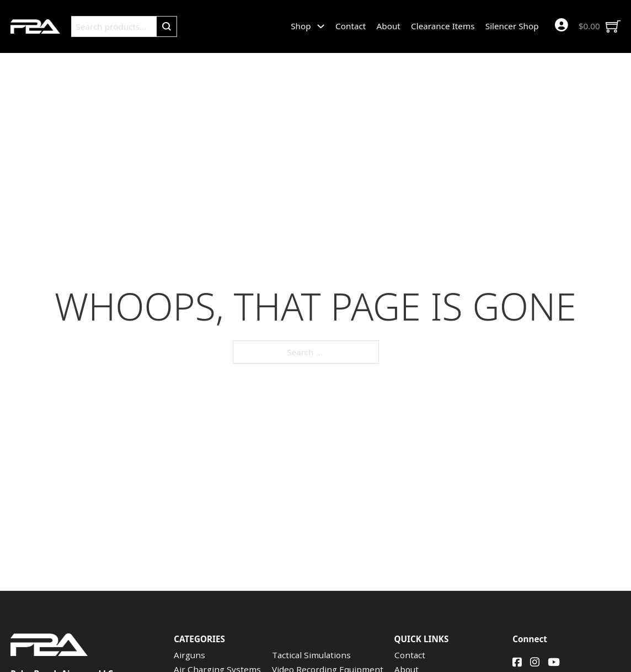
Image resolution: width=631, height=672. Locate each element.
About (389, 26)
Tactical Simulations (311, 655)
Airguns (189, 655)
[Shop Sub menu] (321, 26)
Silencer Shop (512, 26)
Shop (301, 26)
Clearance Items (443, 26)
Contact (351, 26)
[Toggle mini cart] (600, 26)
